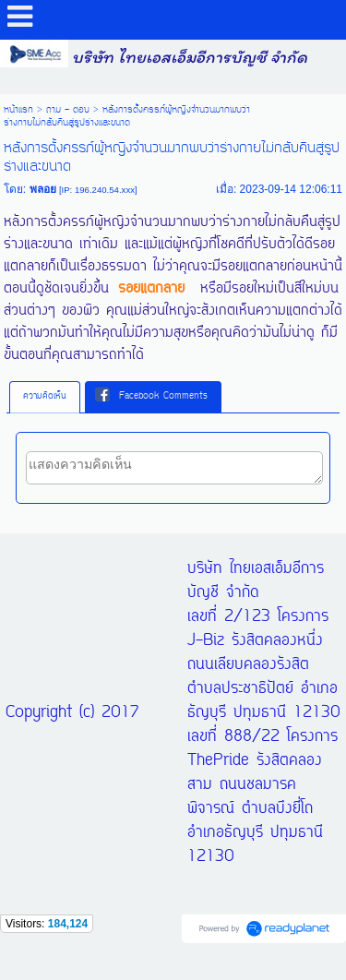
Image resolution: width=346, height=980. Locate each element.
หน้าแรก (18, 110)
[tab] (45, 397)
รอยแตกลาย (151, 289)
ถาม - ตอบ (68, 110)
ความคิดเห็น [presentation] (45, 396)
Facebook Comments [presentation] (151, 396)
